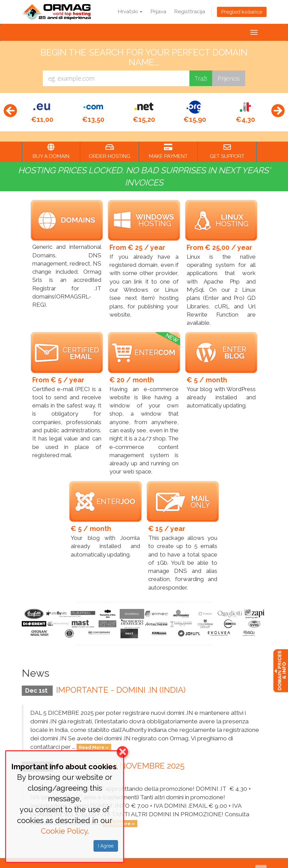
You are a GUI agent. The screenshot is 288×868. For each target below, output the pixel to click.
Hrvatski (130, 12)
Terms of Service (216, 859)
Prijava (158, 12)
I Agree (106, 846)
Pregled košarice (242, 12)
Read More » (94, 736)
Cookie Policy (64, 831)
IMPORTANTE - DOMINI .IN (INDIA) (121, 678)
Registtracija (190, 12)
